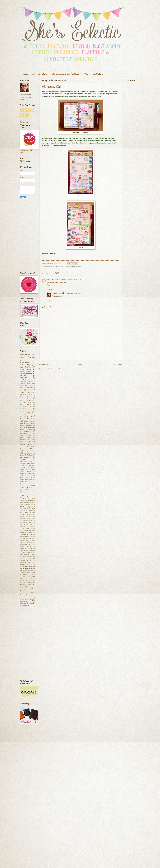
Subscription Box (26, 545)
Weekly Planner (25, 589)
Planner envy (31, 490)
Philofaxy (31, 467)
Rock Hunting (24, 512)
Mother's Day (25, 437)
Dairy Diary (32, 383)
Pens (31, 465)
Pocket (25, 498)
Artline (22, 365)
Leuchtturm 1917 (30, 425)
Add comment (47, 307)
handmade (23, 603)
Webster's (29, 583)
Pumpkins (23, 500)
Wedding (22, 587)
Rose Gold (30, 514)
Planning (25, 492)
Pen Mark (23, 463)
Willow (33, 589)
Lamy (28, 423)
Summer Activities (26, 547)
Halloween (23, 405)
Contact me (98, 74)
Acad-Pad (22, 357)
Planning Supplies (28, 496)
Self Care (31, 522)
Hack (30, 403)
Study (21, 543)
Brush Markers (25, 369)
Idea (31, 411)
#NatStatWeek (25, 355)
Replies (51, 289)
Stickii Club (29, 541)
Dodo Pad (23, 387)
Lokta (24, 427)
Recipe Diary (30, 506)
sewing (25, 605)
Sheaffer (23, 526)
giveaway (23, 601)
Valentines (23, 577)
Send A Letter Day (26, 524)
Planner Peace (24, 482)
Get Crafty (23, 395)
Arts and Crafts (27, 366)
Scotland (24, 520)
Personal (22, 467)
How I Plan (29, 407)
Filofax (63, 266)
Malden (73, 266)
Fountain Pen (29, 393)
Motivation (23, 439)
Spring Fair (29, 528)
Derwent (31, 385)
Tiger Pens (28, 565)
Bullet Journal (25, 371)
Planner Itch (30, 478)
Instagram (23, 413)
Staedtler (30, 532)
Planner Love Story (26, 480)
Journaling (23, 419)
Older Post (117, 364)
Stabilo (22, 532)
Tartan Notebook (27, 553)
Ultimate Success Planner (27, 573)
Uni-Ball (31, 575)
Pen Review (32, 463)
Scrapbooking (23, 522)
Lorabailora (32, 427)
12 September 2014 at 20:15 (74, 293)
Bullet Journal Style (26, 373)
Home (25, 74)
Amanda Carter (57, 293)
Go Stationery (28, 399)
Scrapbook (31, 520)
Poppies (32, 498)
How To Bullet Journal (26, 409)
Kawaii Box (28, 421)
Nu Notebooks (25, 457)
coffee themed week (59, 91)
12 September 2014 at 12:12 (72, 279)
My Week (79, 266)
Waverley (22, 581)
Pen (31, 461)
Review (32, 508)
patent (31, 603)
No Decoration (29, 453)
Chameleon (23, 377)
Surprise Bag (23, 549)
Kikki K (22, 423)
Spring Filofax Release (26, 530)
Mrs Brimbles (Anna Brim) (55, 279)
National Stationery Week (27, 450)
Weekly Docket (31, 587)
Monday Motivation (26, 435)
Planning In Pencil (30, 494)
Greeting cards (24, 401)
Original (23, 459)
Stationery (24, 534)
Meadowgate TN (25, 433)
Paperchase (23, 461)
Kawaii (68, 266)
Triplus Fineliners (28, 571)
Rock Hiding (28, 510)
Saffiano (22, 516)
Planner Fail (23, 474)
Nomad (22, 455)
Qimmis (30, 500)
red (21, 605)
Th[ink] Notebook (24, 555)
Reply (49, 285)
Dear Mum (25, 385)
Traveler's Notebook (29, 567)
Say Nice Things (31, 518)
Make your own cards (29, 429)
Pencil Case (25, 465)
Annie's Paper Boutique (53, 266)
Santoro (28, 516)
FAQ (86, 74)
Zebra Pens (30, 599)
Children (23, 379)
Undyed (24, 575)
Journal (29, 417)
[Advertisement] (27, 235)
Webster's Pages (25, 585)
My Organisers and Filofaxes (65, 74)
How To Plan (24, 411)
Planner (29, 471)
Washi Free (31, 579)
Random (22, 506)
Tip (34, 565)
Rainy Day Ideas (29, 504)
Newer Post (44, 364)
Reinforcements (24, 508)
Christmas (23, 381)
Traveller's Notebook (29, 569)
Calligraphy (23, 375)
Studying (29, 543)
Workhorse (26, 591)
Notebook (29, 455)
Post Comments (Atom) (55, 369)
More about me (40, 74)
